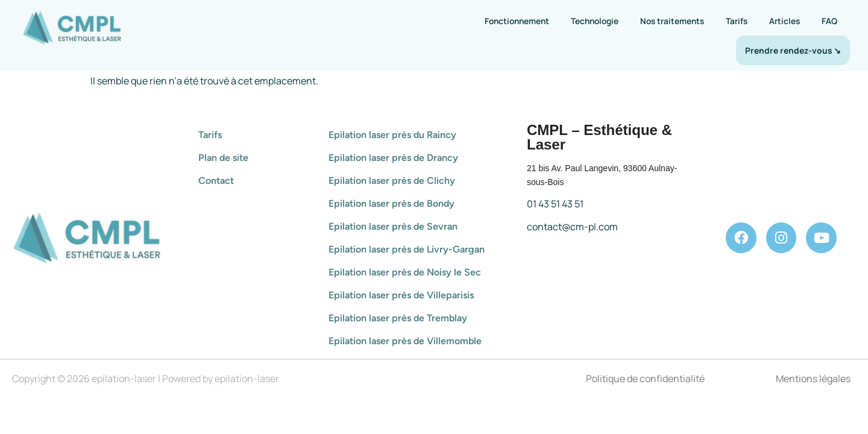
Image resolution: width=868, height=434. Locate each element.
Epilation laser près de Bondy (392, 203)
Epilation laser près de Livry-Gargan (407, 249)
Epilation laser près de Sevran (393, 226)
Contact (216, 181)
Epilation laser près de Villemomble (405, 341)
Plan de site (223, 158)
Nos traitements (672, 21)
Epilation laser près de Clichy (392, 181)
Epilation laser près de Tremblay (398, 318)
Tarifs (737, 21)
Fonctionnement (517, 21)
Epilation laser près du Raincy (392, 135)
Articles (785, 21)
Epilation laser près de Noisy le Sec (405, 272)
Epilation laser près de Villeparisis (401, 295)
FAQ (829, 21)
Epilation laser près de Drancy (393, 158)
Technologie (595, 21)
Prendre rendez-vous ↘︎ (793, 50)
